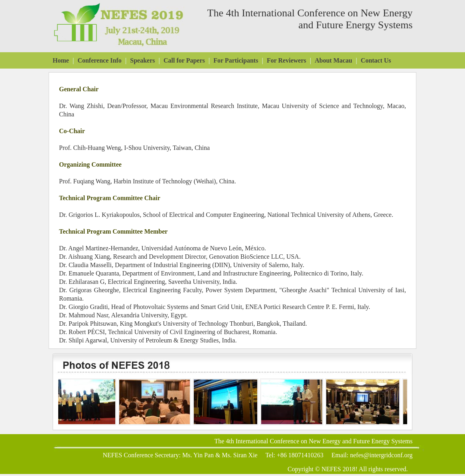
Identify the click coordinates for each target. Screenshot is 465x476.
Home (61, 60)
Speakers (142, 60)
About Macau (333, 60)
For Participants (236, 60)
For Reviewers (287, 60)
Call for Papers (184, 60)
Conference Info (99, 60)
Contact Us (376, 60)
